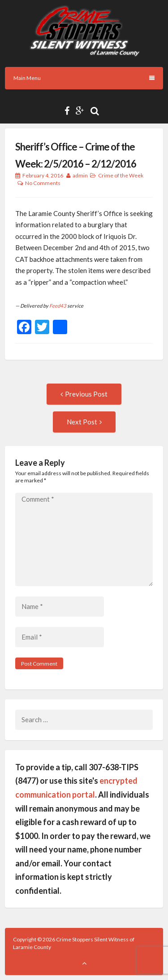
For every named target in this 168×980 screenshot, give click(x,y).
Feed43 (58, 306)
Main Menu (84, 78)
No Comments (43, 183)
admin (80, 175)
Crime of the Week (121, 175)
